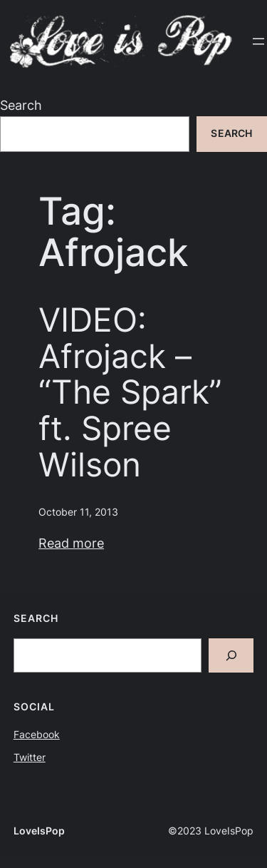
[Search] (231, 656)
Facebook (37, 735)
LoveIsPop (39, 831)
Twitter (30, 757)
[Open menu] (258, 41)
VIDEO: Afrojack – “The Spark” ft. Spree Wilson (130, 392)
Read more (71, 543)
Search (21, 105)
